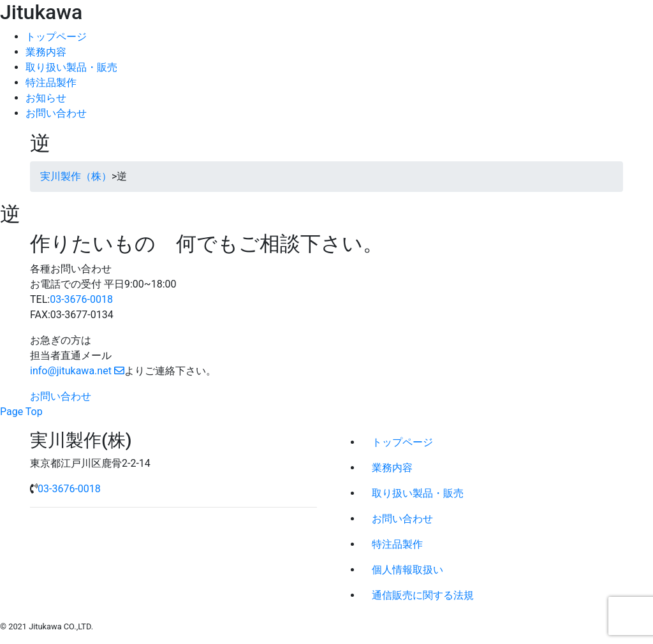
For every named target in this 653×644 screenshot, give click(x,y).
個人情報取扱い (407, 570)
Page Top (21, 412)
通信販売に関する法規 (423, 595)
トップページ (56, 37)
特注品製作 (51, 83)
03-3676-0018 (81, 299)
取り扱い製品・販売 (71, 67)
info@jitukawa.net (77, 371)
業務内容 (46, 52)
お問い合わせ (56, 113)
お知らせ (46, 98)
